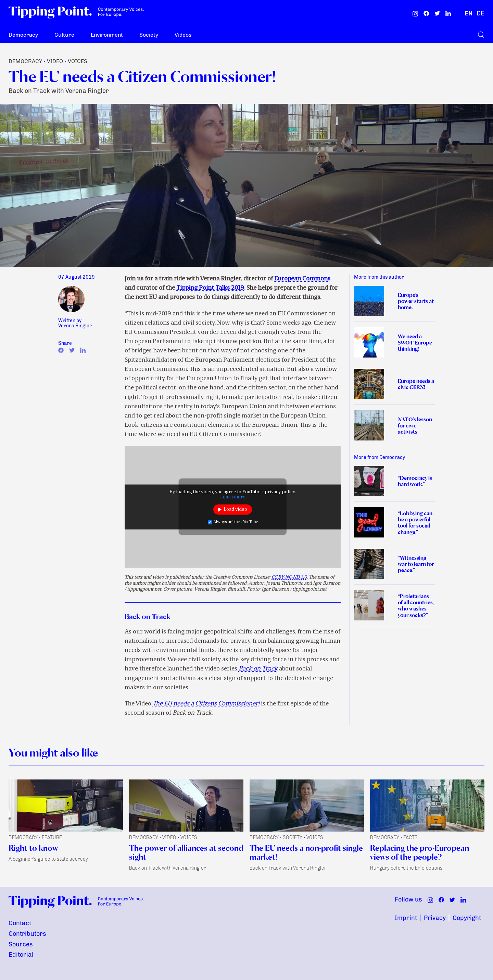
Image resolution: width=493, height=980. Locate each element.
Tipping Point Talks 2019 (210, 288)
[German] (481, 13)
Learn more (233, 497)
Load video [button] (235, 510)
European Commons (302, 279)
